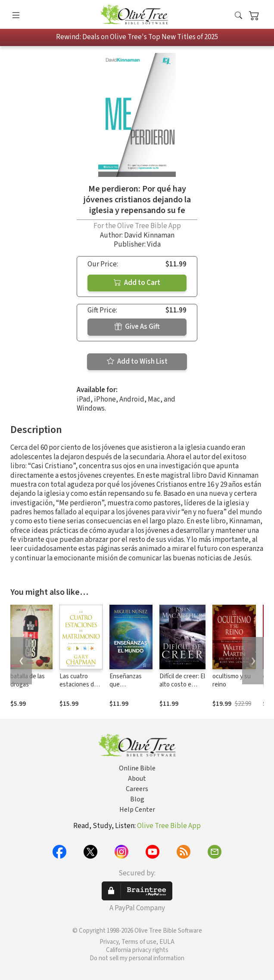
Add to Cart (137, 283)
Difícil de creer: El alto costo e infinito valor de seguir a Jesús (182, 689)
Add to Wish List (137, 362)
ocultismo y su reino (232, 680)
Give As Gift (137, 327)
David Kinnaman (149, 235)
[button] (238, 16)
